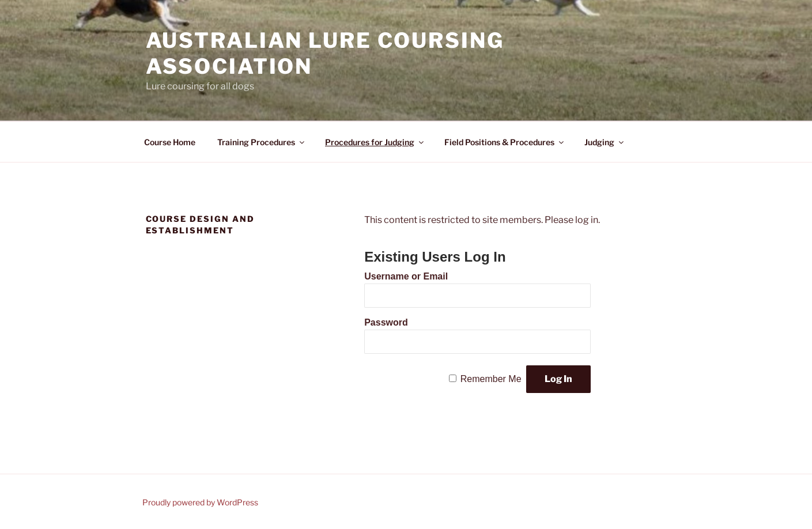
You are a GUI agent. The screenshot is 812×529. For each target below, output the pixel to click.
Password (386, 322)
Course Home (170, 142)
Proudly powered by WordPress (200, 502)
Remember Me (491, 379)
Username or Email (406, 276)
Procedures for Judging (375, 142)
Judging (605, 142)
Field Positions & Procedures (505, 142)
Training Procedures (262, 142)
